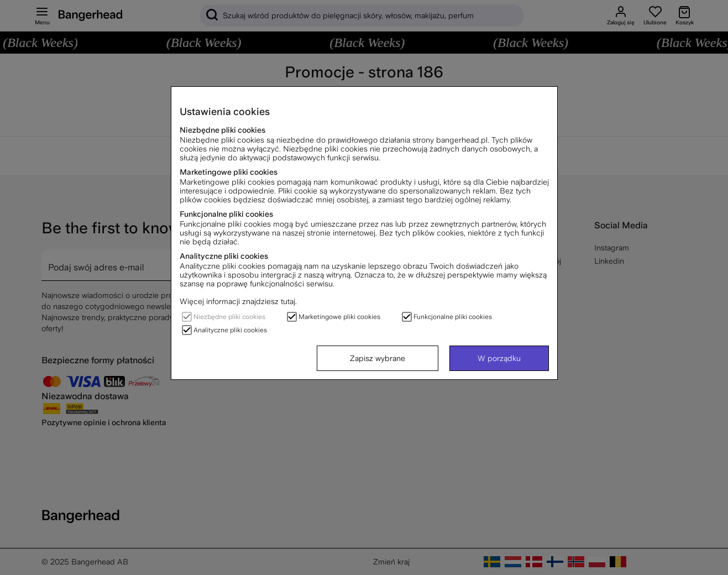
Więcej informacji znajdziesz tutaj (237, 301)
